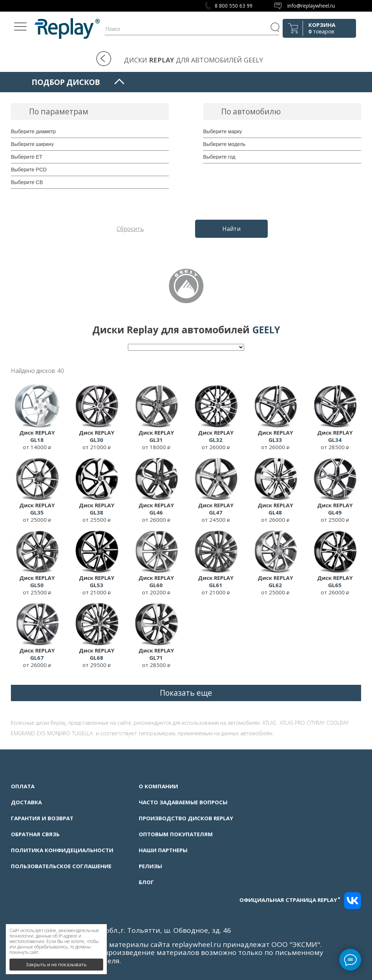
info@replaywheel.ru (311, 6)
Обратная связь (35, 834)
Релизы (150, 866)
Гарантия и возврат (42, 818)
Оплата (23, 786)
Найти (231, 229)
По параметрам (59, 111)
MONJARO (59, 733)
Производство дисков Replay (186, 818)
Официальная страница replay (290, 900)
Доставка (26, 802)
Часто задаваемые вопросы (183, 802)
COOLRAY (337, 723)
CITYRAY (316, 723)
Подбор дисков (66, 82)
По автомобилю (251, 111)
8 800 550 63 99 (234, 6)
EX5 (41, 733)
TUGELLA (82, 733)
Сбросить (130, 229)
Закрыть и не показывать (56, 962)
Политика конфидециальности (62, 850)
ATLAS (269, 723)
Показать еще (186, 693)
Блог (146, 882)
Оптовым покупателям (176, 834)
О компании (158, 786)
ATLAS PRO (292, 723)
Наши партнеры (163, 850)
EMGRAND (23, 733)
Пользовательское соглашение (61, 866)
